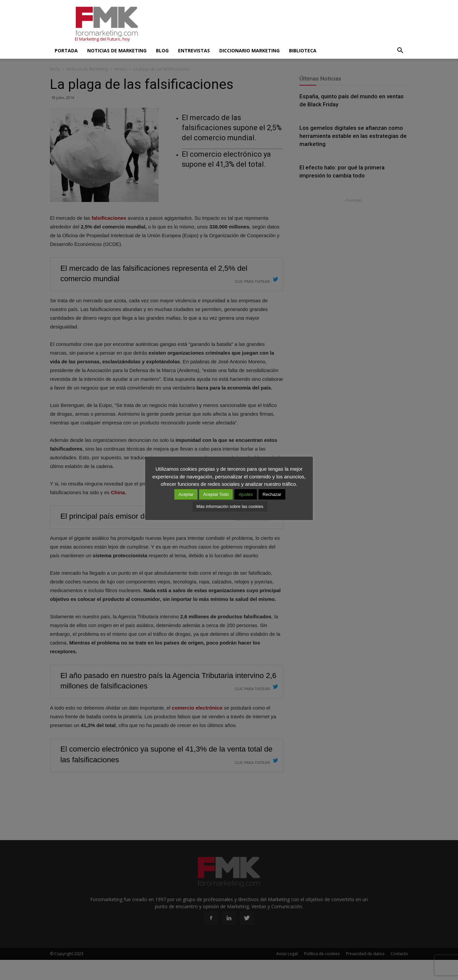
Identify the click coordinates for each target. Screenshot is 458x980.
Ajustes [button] (246, 494)
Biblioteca (303, 50)
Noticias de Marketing (117, 50)
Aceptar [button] (186, 494)
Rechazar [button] (272, 494)
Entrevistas (194, 50)
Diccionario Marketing (249, 50)
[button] (400, 51)
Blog (162, 50)
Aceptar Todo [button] (216, 494)
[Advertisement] (286, 24)
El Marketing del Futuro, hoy (102, 39)
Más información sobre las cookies (230, 506)
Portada (66, 50)
